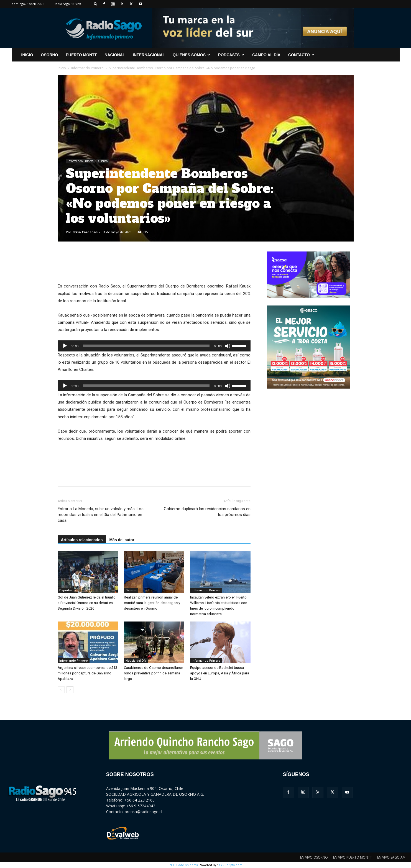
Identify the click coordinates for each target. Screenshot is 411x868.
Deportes (66, 590)
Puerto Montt (81, 55)
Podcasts (231, 55)
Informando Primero (87, 68)
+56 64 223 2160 (140, 800)
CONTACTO (301, 55)
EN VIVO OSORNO (314, 857)
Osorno (49, 55)
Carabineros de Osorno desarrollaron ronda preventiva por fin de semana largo (154, 673)
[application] (154, 346)
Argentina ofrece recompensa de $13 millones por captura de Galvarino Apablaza (87, 673)
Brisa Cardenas (85, 232)
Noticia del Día (136, 661)
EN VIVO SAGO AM (391, 857)
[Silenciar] (228, 346)
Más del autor (122, 540)
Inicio (62, 68)
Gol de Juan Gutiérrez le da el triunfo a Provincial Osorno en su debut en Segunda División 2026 (87, 603)
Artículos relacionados (82, 540)
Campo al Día (266, 55)
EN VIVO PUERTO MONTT (353, 857)
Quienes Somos (191, 55)
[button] (96, 4)
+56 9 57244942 (141, 806)
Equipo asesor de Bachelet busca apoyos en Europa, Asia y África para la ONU (220, 673)
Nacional (115, 55)
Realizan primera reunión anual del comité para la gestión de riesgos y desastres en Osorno (152, 603)
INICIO (27, 55)
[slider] (146, 346)
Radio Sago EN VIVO (68, 4)
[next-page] (70, 690)
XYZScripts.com (231, 865)
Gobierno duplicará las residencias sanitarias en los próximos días (207, 512)
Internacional (149, 55)
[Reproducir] (65, 346)
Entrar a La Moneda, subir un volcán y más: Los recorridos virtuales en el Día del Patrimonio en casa (101, 515)
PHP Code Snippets (183, 865)
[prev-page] (61, 690)
